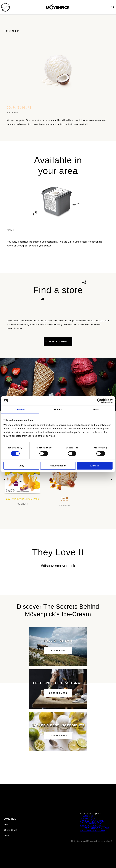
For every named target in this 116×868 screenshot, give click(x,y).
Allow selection (58, 466)
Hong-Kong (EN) (91, 823)
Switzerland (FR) (92, 826)
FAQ (6, 824)
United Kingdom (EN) (95, 828)
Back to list (12, 31)
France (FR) (88, 816)
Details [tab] (58, 409)
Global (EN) (88, 818)
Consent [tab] (20, 409)
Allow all (95, 466)
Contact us (10, 830)
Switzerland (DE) (92, 821)
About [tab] (96, 409)
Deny (21, 466)
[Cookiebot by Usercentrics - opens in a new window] (99, 401)
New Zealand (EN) (92, 831)
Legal (7, 836)
